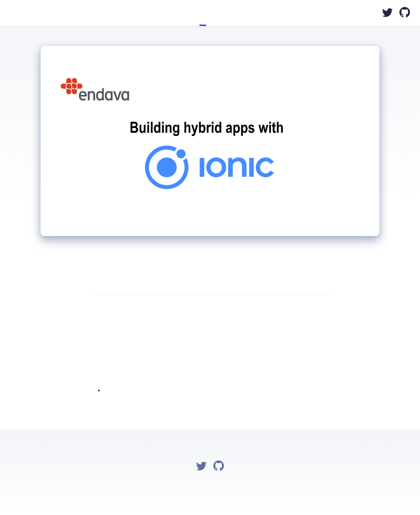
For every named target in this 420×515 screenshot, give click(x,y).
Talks (203, 13)
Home (189, 13)
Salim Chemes (10, 13)
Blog (196, 13)
